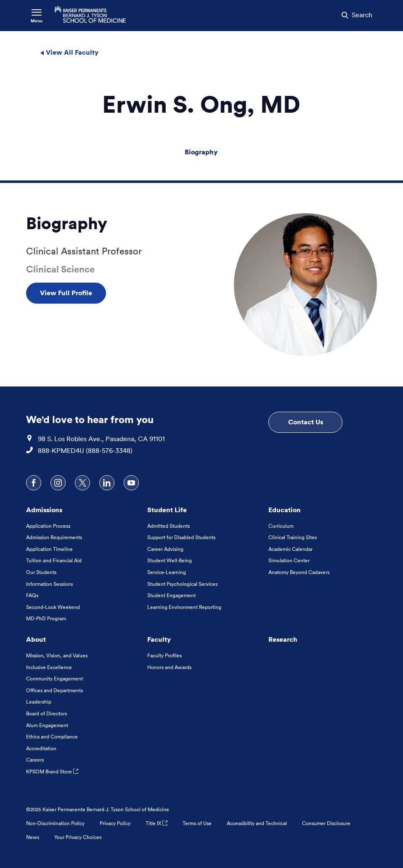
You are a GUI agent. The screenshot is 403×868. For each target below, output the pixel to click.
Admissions (44, 510)
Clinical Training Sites (293, 537)
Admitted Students (168, 526)
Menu (37, 21)
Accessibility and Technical (257, 823)
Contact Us (306, 422)
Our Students (41, 572)
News (33, 837)
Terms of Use (197, 823)
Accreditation (41, 748)
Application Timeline (49, 549)
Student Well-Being (170, 560)
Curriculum (281, 526)
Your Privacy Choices (78, 837)
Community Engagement (54, 679)
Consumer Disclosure (326, 823)
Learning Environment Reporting (184, 607)
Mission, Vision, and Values (57, 655)
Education (285, 510)
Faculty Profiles (164, 655)
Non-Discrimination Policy (55, 823)
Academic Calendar (290, 549)
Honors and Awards (169, 667)
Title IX (156, 823)
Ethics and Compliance (52, 737)
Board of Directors (46, 713)
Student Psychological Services (182, 584)
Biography (201, 152)
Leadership (39, 702)
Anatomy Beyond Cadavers (299, 572)
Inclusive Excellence (49, 667)
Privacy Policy (115, 823)
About (36, 639)
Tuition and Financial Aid (54, 560)
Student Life (167, 510)
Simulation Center (289, 560)
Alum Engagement (47, 725)
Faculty (159, 639)
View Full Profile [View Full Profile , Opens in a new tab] (66, 293)
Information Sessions (49, 584)
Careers (35, 760)
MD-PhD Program (46, 618)
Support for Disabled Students (181, 537)
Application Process (48, 526)
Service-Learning (167, 572)
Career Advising (165, 549)
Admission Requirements (54, 537)
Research (283, 639)
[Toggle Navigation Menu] (37, 16)
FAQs (32, 595)
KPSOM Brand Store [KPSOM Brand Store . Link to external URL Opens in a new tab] (52, 771)
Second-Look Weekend (53, 607)
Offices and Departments (54, 690)
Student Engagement (171, 595)
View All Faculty (69, 52)
